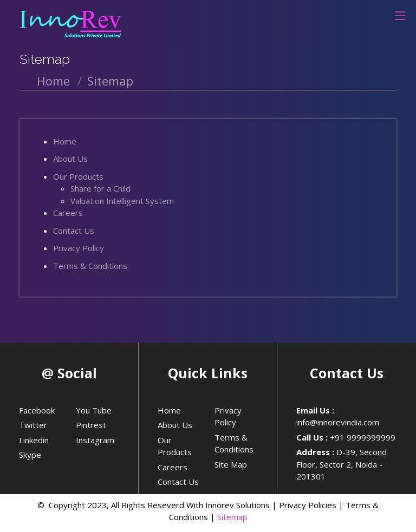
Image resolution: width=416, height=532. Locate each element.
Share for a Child (100, 188)
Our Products (78, 176)
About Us (70, 159)
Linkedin (34, 440)
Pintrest (91, 425)
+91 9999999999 (363, 437)
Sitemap (232, 517)
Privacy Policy (79, 248)
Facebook (37, 410)
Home (53, 81)
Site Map (231, 464)
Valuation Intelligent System (122, 201)
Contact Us (74, 231)
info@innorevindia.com (338, 422)
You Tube (94, 410)
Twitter (33, 425)
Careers (68, 213)
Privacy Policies (308, 505)
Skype (30, 455)
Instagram (95, 440)
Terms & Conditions (90, 266)
